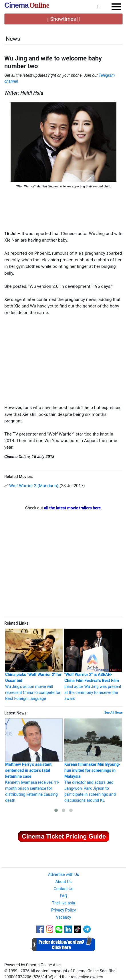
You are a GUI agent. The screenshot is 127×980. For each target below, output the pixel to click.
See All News (114, 713)
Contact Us (64, 889)
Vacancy (64, 917)
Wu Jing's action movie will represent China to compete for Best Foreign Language (34, 665)
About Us (63, 882)
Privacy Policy (64, 910)
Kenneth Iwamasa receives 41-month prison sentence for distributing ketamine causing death (34, 761)
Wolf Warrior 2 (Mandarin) (34, 486)
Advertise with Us (64, 874)
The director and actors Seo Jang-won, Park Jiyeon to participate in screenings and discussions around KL (93, 761)
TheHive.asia (64, 903)
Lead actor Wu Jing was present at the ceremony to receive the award (93, 665)
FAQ (63, 896)
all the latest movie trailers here (73, 508)
